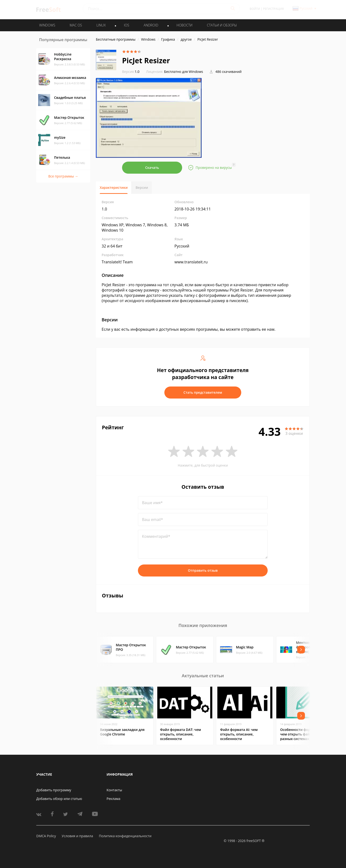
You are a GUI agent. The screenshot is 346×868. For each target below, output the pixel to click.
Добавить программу (54, 790)
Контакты (114, 790)
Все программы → (63, 176)
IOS (127, 25)
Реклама (114, 799)
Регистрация (273, 9)
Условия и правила (77, 836)
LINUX (101, 25)
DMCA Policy (46, 836)
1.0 (131, 72)
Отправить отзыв (203, 570)
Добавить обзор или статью (59, 799)
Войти (255, 9)
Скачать (152, 168)
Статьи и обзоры (222, 25)
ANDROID (151, 25)
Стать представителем (203, 392)
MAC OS (76, 25)
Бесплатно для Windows (184, 72)
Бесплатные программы (116, 39)
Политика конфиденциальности (125, 836)
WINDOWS (47, 25)
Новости (185, 25)
